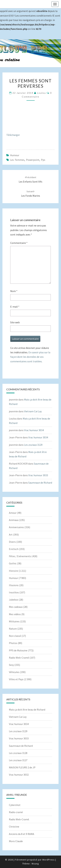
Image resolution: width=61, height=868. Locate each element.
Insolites (14, 592)
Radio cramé (16, 812)
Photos (13, 643)
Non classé (15, 636)
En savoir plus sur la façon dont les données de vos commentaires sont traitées (30, 357)
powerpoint (33, 160)
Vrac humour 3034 (34, 430)
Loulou (41, 93)
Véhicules (14, 672)
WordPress (48, 860)
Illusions (14, 585)
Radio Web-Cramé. (19, 819)
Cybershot (15, 805)
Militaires (14, 621)
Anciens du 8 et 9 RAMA (22, 834)
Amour (13, 513)
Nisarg (35, 864)
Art (11, 535)
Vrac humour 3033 (38, 475)
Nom (14, 291)
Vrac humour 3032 (19, 775)
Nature (13, 629)
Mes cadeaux (16, 607)
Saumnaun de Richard (40, 483)
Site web (15, 322)
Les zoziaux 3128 (18, 753)
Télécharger (13, 135)
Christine (14, 827)
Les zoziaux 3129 (33, 445)
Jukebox (14, 600)
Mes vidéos (15, 614)
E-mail (15, 307)
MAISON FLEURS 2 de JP (22, 767)
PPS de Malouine (18, 650)
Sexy (11, 665)
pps (43, 160)
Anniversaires (16, 527)
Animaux (14, 520)
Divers (12, 542)
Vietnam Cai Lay (33, 411)
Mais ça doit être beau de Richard (27, 710)
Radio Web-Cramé (19, 658)
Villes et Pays (16, 679)
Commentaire (19, 243)
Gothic (13, 563)
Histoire (14, 571)
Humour (15, 155)
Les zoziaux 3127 (18, 760)
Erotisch (14, 549)
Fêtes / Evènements (20, 556)
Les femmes (17, 160)
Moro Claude (16, 841)
